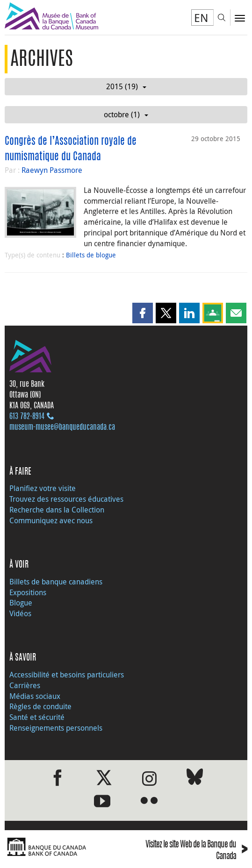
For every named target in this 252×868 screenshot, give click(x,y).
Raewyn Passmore (52, 170)
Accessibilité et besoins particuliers (67, 675)
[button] (143, 313)
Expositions (28, 592)
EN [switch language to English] (201, 18)
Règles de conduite (40, 706)
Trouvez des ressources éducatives (66, 499)
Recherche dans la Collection (57, 510)
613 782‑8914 (27, 417)
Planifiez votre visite (43, 488)
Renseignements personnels (56, 728)
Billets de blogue (91, 255)
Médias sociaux (35, 696)
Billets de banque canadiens (56, 582)
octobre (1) (126, 114)
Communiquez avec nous (51, 520)
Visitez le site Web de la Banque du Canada (196, 851)
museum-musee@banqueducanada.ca (62, 427)
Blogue (21, 603)
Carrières (25, 685)
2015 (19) (126, 86)
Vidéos (20, 613)
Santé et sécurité (37, 717)
